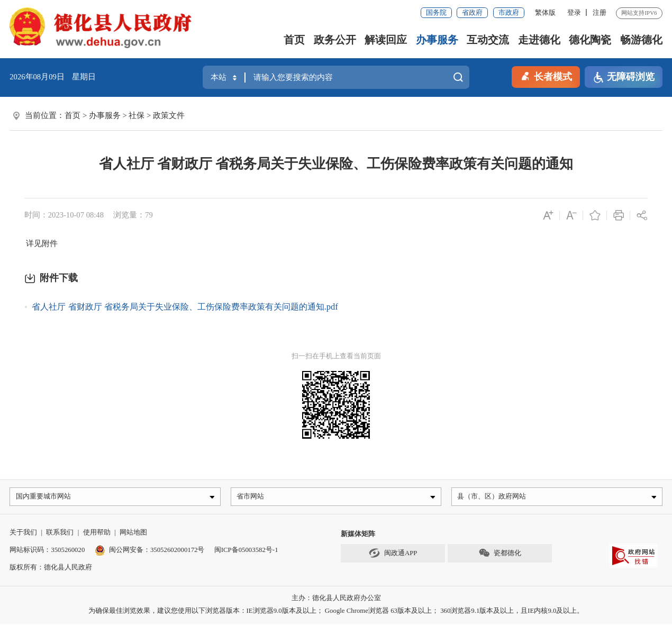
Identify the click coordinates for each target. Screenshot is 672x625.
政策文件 (169, 115)
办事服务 (437, 40)
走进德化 (539, 40)
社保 (137, 115)
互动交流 (488, 40)
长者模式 (546, 76)
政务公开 (335, 40)
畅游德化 (641, 40)
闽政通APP (393, 555)
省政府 (472, 13)
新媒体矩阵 (358, 536)
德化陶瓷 (590, 40)
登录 (574, 13)
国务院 (436, 13)
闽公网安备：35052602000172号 (150, 552)
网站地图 (133, 535)
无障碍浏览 (624, 78)
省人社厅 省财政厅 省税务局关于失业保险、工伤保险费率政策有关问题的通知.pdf (185, 307)
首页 (294, 40)
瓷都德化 (500, 555)
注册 (600, 13)
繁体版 (545, 13)
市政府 (509, 13)
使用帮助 (97, 535)
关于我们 (23, 535)
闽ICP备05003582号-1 (246, 552)
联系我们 (60, 535)
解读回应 (386, 40)
